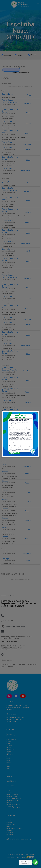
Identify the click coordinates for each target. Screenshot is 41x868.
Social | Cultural (11, 781)
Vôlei (8, 768)
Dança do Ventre (11, 740)
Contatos (9, 793)
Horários (20, 55)
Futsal (29, 95)
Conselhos (10, 821)
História (9, 826)
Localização (10, 832)
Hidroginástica (26, 170)
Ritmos (9, 763)
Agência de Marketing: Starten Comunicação (19, 839)
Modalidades (7, 55)
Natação (28, 134)
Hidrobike (9, 747)
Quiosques (10, 806)
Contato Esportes (33, 55)
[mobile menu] (38, 4)
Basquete (9, 734)
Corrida (29, 123)
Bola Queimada (11, 736)
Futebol (9, 742)
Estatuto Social (11, 825)
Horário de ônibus (12, 797)
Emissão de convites (12, 795)
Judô (29, 502)
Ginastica (28, 150)
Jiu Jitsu (9, 751)
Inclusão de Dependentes (14, 798)
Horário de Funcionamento (14, 828)
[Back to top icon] (21, 850)
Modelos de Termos (12, 800)
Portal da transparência (13, 804)
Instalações (10, 830)
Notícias (9, 802)
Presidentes (10, 834)
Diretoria (9, 823)
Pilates (29, 113)
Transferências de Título (14, 808)
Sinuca (29, 561)
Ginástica (28, 251)
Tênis (29, 492)
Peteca (8, 759)
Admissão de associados (14, 791)
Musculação (27, 103)
